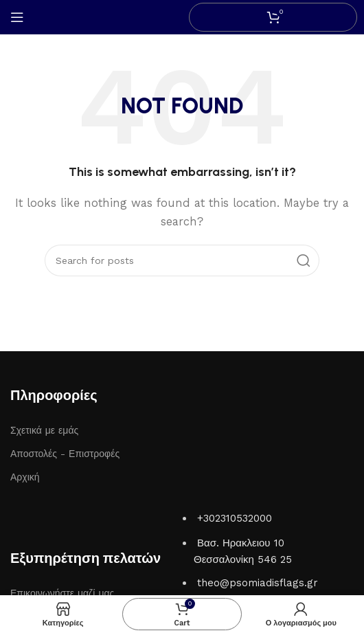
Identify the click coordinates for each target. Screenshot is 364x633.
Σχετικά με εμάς (44, 430)
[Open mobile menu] (17, 17)
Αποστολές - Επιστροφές (65, 454)
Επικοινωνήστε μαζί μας (62, 593)
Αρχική (25, 477)
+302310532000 (235, 518)
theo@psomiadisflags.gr (258, 583)
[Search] (182, 260)
